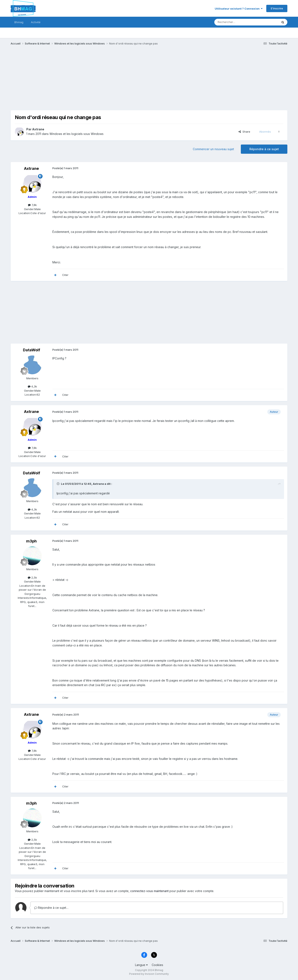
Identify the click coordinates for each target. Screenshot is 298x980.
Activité (36, 22)
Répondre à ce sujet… (51, 908)
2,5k (32, 578)
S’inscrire (277, 8)
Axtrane (38, 129)
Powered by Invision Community (149, 974)
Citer (65, 275)
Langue (141, 965)
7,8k (32, 205)
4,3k (32, 386)
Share (244, 132)
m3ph (31, 541)
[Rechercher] (237, 22)
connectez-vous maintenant (149, 891)
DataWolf (32, 350)
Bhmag (19, 22)
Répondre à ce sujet (264, 149)
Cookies (157, 965)
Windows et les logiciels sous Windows (76, 134)
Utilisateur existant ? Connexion (239, 9)
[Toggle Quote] (58, 484)
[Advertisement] (87, 81)
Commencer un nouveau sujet (213, 149)
